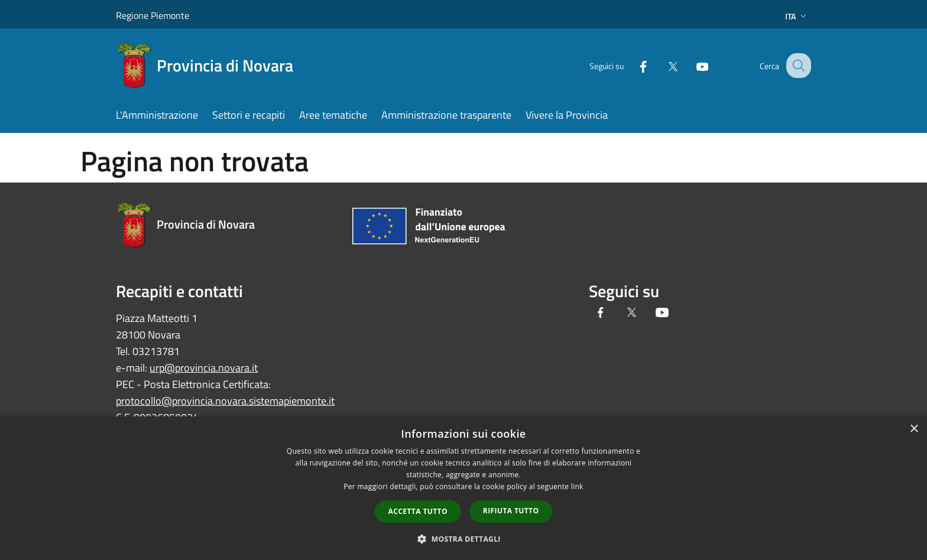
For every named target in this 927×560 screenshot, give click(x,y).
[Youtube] (692, 65)
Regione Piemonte (153, 15)
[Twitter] (662, 65)
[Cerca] (797, 66)
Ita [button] (797, 16)
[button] (463, 539)
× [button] (914, 429)
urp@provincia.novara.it (204, 368)
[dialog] (463, 488)
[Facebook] (633, 65)
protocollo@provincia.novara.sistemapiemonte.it (225, 401)
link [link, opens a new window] (577, 486)
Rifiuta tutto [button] (511, 511)
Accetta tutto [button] (418, 511)
